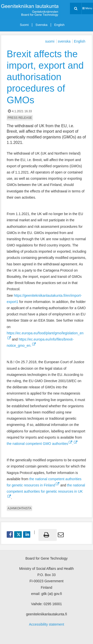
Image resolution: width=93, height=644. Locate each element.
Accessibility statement (47, 624)
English (59, 25)
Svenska (41, 25)
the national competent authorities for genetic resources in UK (46, 488)
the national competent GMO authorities (39, 444)
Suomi (24, 25)
